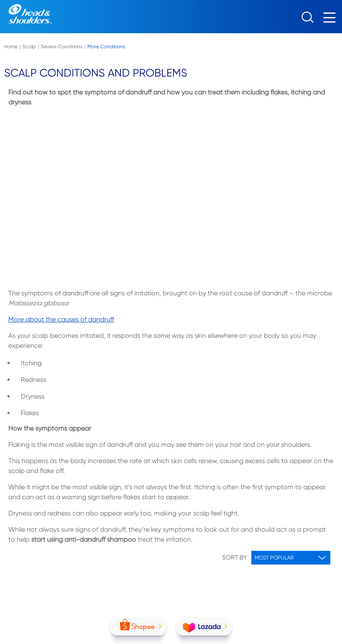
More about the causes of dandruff (61, 319)
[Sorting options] (291, 558)
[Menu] (332, 20)
